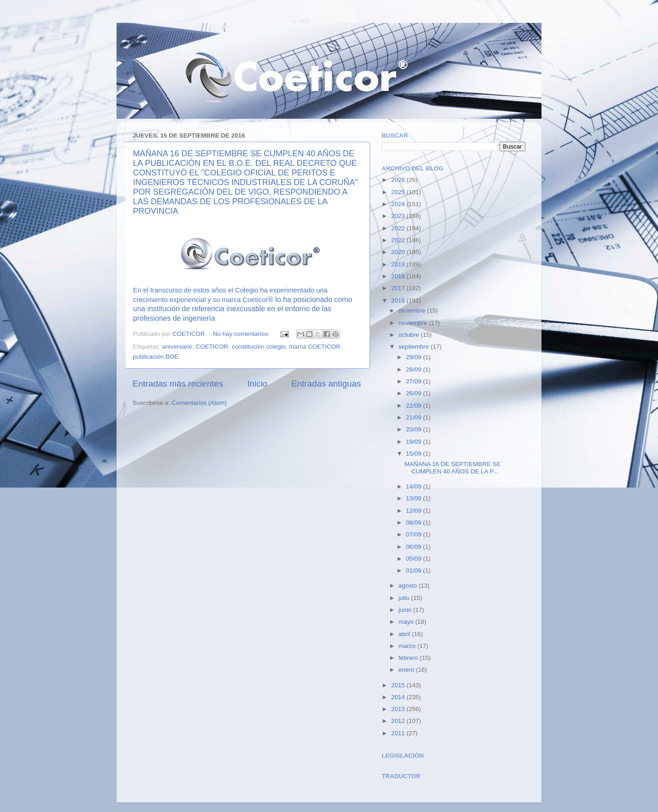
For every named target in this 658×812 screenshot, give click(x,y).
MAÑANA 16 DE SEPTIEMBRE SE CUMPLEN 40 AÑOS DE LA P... (453, 468)
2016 (399, 300)
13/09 (414, 498)
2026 (399, 180)
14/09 (414, 486)
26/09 (414, 393)
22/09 (414, 406)
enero (407, 670)
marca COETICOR (315, 347)
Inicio (257, 384)
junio (406, 610)
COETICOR (212, 347)
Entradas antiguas (326, 384)
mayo (407, 622)
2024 (399, 204)
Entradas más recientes (178, 384)
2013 (399, 709)
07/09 (414, 534)
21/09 (414, 417)
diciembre (413, 310)
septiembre (415, 347)
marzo (408, 646)
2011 (399, 733)
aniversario (177, 347)
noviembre (414, 323)
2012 (399, 721)
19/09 (414, 442)
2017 (399, 288)
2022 (399, 228)
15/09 (414, 454)
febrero (409, 658)
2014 (399, 697)
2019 (399, 264)
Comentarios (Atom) (199, 403)
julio (405, 598)
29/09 (414, 357)
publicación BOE (156, 357)
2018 (399, 276)
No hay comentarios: (242, 334)
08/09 (414, 523)
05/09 (414, 559)
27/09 (414, 381)
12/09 (414, 511)
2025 (399, 192)
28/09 (414, 369)
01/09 (414, 571)
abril (405, 634)
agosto (409, 586)
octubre (410, 335)
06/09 (414, 547)
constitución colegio (259, 347)
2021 (399, 240)
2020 (399, 252)
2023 (399, 216)
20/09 (414, 429)
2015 (399, 685)
